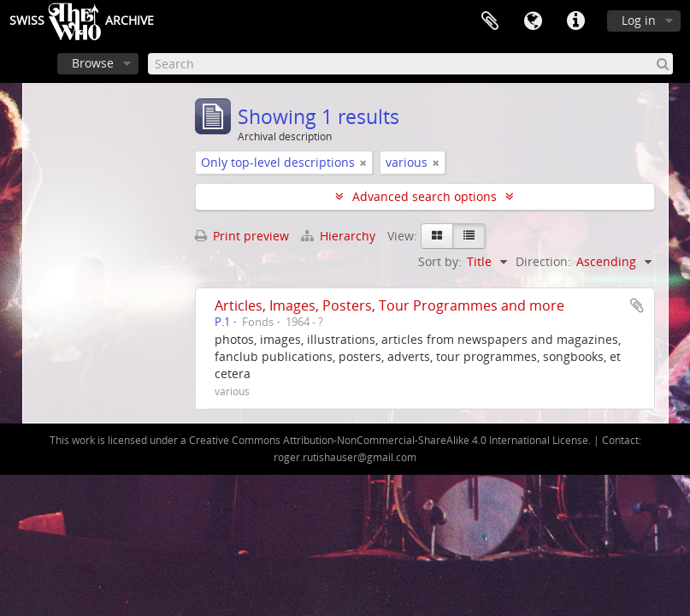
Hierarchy (340, 236)
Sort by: (440, 261)
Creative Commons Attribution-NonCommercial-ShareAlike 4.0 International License (389, 440)
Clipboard (490, 21)
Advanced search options (425, 196)
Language (533, 21)
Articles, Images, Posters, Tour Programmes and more (389, 305)
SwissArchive (82, 21)
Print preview (242, 236)
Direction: (543, 261)
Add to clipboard (637, 305)
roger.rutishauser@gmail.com (345, 457)
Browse (93, 63)
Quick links (575, 21)
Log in (639, 20)
